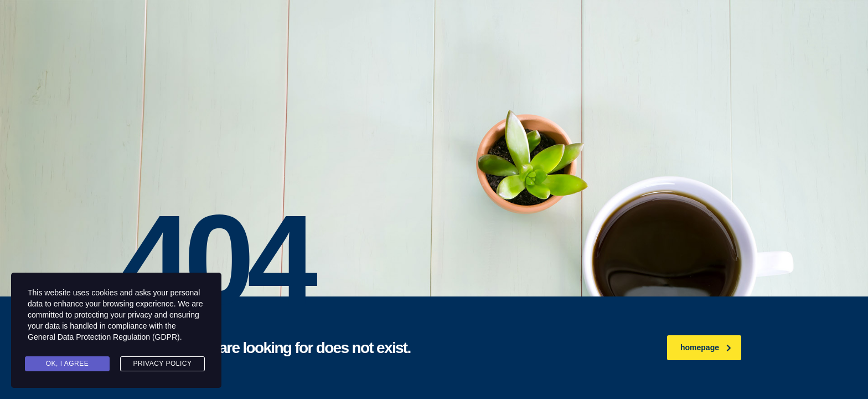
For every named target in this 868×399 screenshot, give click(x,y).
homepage (706, 347)
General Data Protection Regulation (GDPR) (104, 337)
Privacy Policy (163, 364)
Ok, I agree (68, 364)
